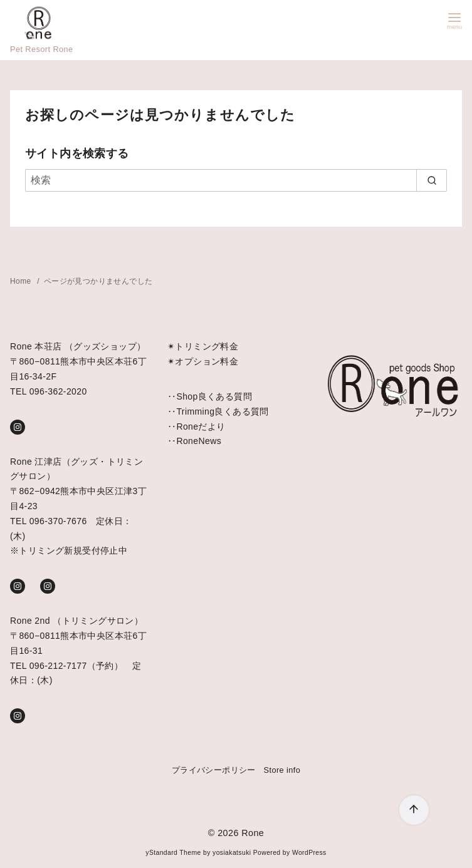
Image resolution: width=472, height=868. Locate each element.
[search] (432, 180)
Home (22, 281)
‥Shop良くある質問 (210, 396)
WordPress (309, 853)
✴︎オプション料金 (203, 361)
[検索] (236, 180)
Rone (253, 833)
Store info (282, 770)
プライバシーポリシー (214, 770)
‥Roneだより (197, 426)
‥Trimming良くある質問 (218, 411)
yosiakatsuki (232, 853)
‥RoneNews (194, 441)
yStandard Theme (173, 853)
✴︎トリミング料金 (203, 346)
